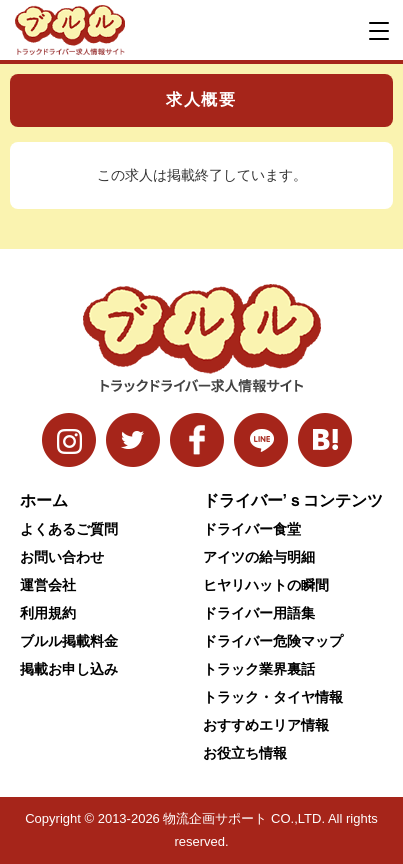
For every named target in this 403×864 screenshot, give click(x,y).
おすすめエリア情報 (266, 725)
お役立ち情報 (245, 753)
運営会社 (48, 585)
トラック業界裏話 (259, 669)
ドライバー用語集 (259, 613)
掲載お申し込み (69, 669)
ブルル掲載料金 (69, 641)
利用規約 (48, 613)
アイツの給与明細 (259, 557)
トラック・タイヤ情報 (273, 697)
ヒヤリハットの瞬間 (266, 585)
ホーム (44, 500)
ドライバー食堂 (252, 529)
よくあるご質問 (69, 529)
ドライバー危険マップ (273, 641)
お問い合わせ (62, 557)
